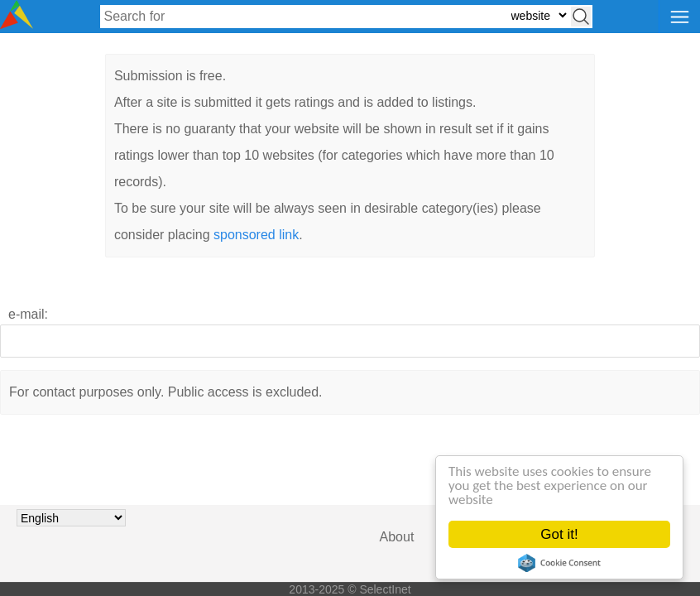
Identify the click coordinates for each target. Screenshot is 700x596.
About (397, 537)
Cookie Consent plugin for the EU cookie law (559, 563)
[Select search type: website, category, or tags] (539, 15)
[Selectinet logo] (17, 24)
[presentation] (350, 489)
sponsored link (256, 235)
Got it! (559, 534)
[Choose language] (71, 518)
